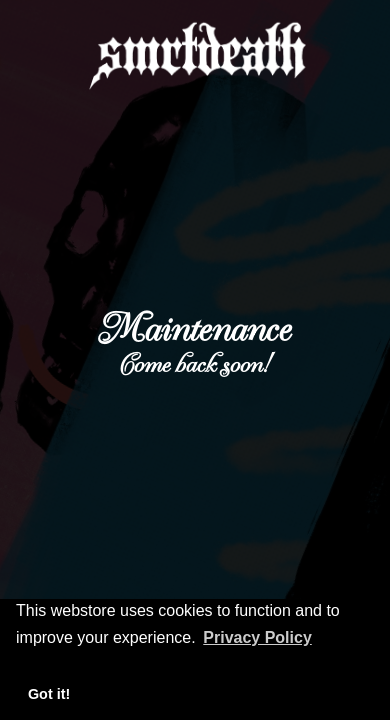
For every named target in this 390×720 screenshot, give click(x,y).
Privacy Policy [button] (257, 637)
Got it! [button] (49, 694)
